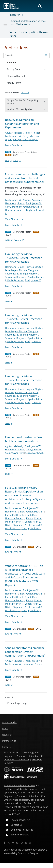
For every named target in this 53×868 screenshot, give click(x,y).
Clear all (25, 93)
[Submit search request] (46, 55)
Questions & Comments (17, 760)
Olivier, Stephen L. (15, 525)
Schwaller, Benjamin (16, 277)
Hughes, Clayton (34, 267)
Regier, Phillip (32, 133)
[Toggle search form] (40, 6)
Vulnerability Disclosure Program (22, 853)
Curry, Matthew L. (32, 136)
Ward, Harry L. (30, 139)
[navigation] (26, 703)
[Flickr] (17, 843)
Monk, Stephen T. (14, 522)
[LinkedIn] (26, 843)
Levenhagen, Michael (16, 270)
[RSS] (30, 843)
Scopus (19, 240)
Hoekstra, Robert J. (15, 210)
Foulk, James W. (13, 136)
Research (15, 15)
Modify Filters (18, 83)
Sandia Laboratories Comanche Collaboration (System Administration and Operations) (25, 652)
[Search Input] (26, 55)
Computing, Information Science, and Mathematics (29, 23)
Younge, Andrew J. (32, 200)
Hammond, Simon (15, 203)
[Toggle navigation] (5, 25)
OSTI (17, 160)
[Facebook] (5, 843)
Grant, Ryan (31, 515)
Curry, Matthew (13, 207)
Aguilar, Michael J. (14, 133)
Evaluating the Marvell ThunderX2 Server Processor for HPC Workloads (23, 258)
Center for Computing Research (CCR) (30, 34)
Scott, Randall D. (34, 525)
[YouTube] (13, 843)
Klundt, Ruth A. (34, 518)
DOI (9, 160)
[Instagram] (22, 843)
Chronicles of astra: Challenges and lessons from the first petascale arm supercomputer (25, 178)
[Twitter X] (9, 843)
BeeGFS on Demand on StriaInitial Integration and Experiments (22, 123)
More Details (14, 145)
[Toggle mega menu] (48, 6)
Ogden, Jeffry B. (13, 139)
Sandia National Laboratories (20, 785)
